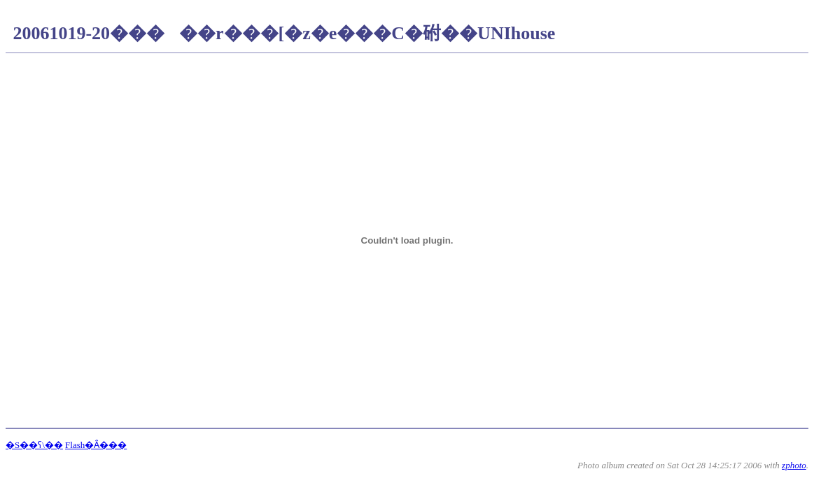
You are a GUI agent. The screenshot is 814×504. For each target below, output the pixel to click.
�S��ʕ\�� (34, 445)
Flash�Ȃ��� (96, 445)
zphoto (794, 465)
